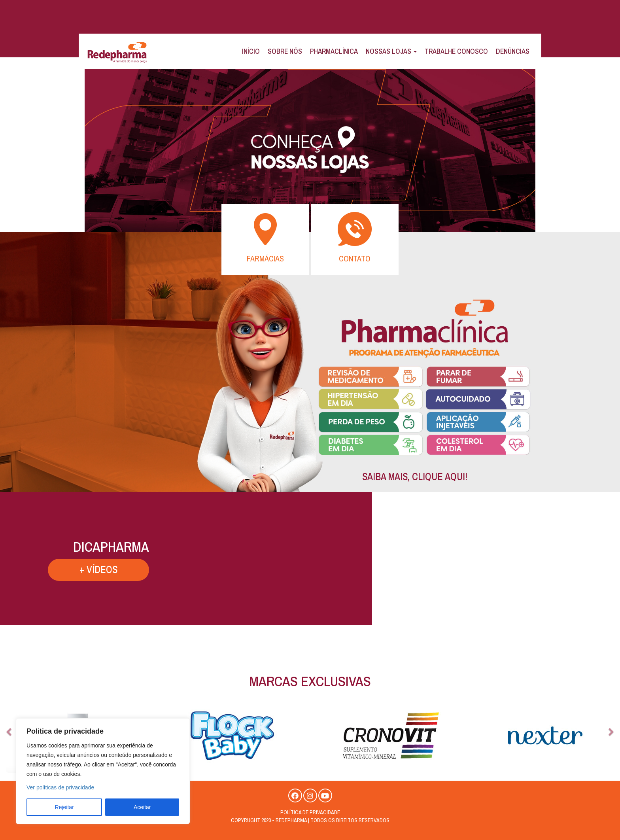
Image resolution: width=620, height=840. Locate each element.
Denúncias (513, 51)
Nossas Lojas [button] (391, 51)
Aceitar (142, 807)
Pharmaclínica (334, 51)
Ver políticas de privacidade (60, 787)
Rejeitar (64, 807)
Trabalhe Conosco (456, 51)
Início (251, 51)
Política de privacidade (310, 812)
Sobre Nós (285, 51)
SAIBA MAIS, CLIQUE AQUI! (415, 477)
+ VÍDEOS (215, 569)
